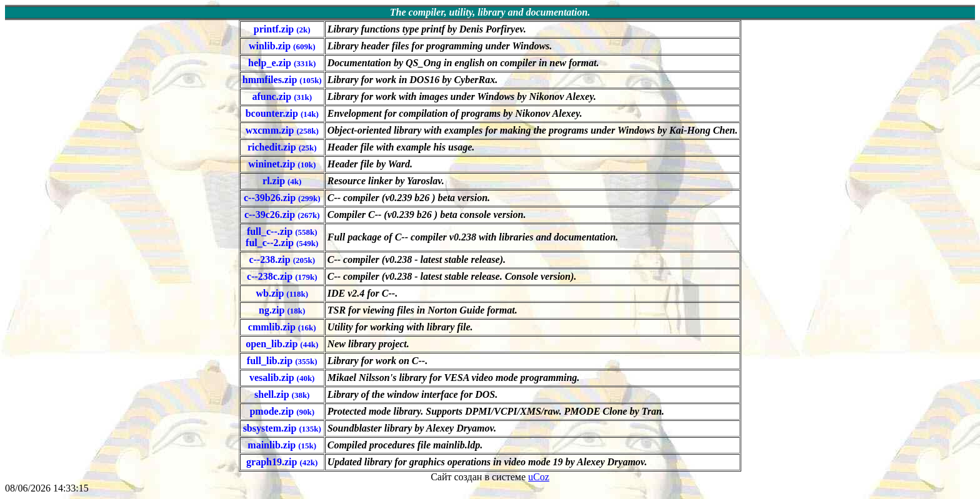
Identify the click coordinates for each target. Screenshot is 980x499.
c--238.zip (282, 259)
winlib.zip (282, 46)
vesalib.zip (282, 378)
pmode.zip (282, 411)
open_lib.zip (282, 344)
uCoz (539, 477)
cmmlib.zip (282, 327)
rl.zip (282, 181)
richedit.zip (282, 147)
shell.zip (282, 394)
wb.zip (282, 293)
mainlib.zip (282, 445)
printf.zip (282, 29)
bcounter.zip (282, 113)
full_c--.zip (282, 231)
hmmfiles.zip (282, 80)
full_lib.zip (282, 361)
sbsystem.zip (282, 428)
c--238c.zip (282, 276)
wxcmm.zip (282, 130)
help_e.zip (282, 63)
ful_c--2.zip (282, 243)
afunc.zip (282, 96)
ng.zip (282, 310)
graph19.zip (282, 462)
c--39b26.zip (282, 198)
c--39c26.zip (282, 215)
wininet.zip (282, 164)
